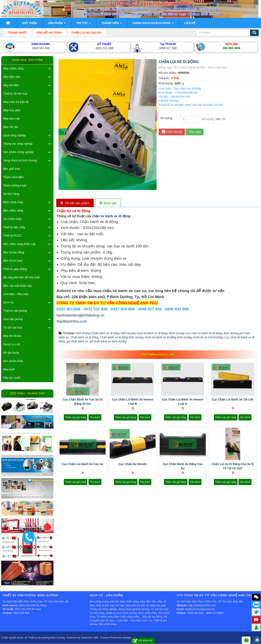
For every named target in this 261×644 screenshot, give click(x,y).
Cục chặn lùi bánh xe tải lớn (233, 399)
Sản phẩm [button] (57, 24)
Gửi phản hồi (143, 641)
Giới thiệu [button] (30, 23)
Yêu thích (95, 417)
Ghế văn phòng (13, 319)
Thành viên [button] (111, 24)
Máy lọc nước (12, 378)
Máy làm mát (11, 119)
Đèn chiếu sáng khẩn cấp (19, 244)
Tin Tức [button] (83, 24)
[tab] (75, 203)
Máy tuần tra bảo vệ (16, 102)
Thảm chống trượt (15, 185)
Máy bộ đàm (11, 85)
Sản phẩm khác (13, 361)
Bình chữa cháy (13, 202)
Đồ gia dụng (11, 353)
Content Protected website (115, 638)
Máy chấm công (13, 68)
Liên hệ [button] (190, 23)
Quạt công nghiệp (15, 135)
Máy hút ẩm (11, 127)
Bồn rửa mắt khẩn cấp (17, 286)
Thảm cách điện (13, 177)
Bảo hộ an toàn (13, 261)
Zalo (256, 604)
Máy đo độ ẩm (12, 336)
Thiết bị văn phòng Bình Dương (46, 638)
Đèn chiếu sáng (13, 211)
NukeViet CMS (90, 638)
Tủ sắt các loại (13, 328)
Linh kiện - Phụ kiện (16, 294)
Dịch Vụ (8, 302)
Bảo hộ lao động (14, 252)
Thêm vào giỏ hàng (76, 417)
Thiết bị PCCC (13, 236)
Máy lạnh (9, 369)
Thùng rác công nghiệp (18, 144)
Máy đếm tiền (12, 77)
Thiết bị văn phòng (15, 311)
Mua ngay (195, 132)
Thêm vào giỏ (172, 132)
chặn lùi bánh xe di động (111, 216)
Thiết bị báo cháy (14, 227)
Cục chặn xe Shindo (133, 464)
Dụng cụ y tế (12, 344)
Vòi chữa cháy (12, 219)
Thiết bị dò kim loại (15, 94)
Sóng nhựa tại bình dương (20, 160)
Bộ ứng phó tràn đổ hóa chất (22, 277)
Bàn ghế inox (12, 169)
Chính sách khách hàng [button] (153, 24)
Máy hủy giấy (12, 110)
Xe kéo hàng (11, 194)
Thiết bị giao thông (15, 269)
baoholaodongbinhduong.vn (80, 315)
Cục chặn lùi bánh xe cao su (83, 464)
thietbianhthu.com (72, 321)
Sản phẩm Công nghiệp (18, 152)
